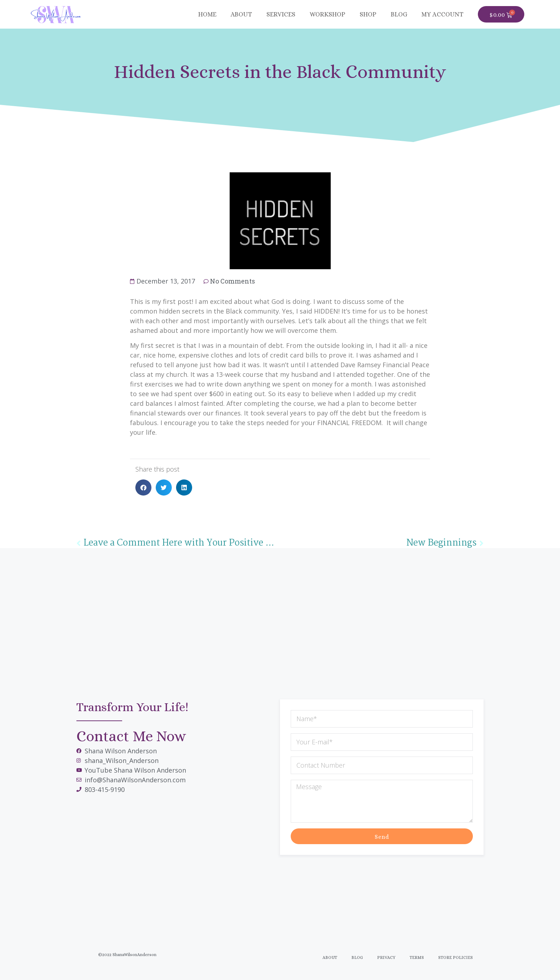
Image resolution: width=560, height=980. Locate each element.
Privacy (386, 957)
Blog (357, 957)
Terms (417, 957)
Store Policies (456, 957)
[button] (143, 487)
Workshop (327, 14)
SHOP (368, 14)
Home (207, 14)
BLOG (399, 14)
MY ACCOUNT (442, 14)
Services (281, 14)
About (241, 14)
